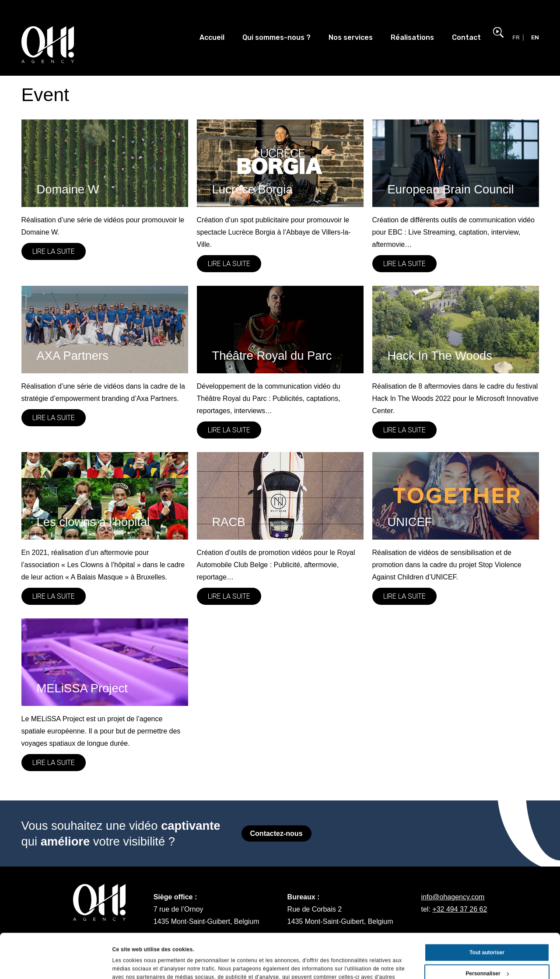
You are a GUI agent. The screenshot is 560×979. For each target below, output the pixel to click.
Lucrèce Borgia (252, 189)
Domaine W (68, 189)
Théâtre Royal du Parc (272, 356)
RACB (229, 522)
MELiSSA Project (82, 688)
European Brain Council (451, 189)
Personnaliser (487, 932)
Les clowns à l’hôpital (93, 522)
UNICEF (410, 522)
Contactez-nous (276, 833)
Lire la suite (54, 251)
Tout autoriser (487, 911)
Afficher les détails (136, 963)
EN (535, 37)
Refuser (487, 953)
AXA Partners (73, 356)
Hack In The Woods (440, 356)
